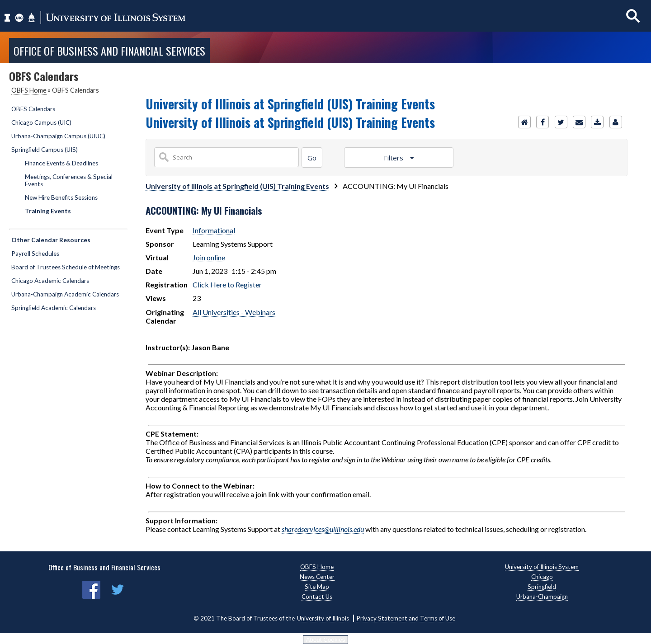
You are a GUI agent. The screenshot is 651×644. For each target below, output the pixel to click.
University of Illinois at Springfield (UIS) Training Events (237, 186)
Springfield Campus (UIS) (45, 150)
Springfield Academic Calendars (54, 308)
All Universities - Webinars (234, 312)
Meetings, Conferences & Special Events (69, 180)
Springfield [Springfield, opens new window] (542, 587)
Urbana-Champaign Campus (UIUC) (58, 136)
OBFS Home (29, 90)
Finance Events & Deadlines (61, 163)
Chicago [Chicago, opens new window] (542, 577)
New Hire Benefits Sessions (61, 197)
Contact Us (317, 597)
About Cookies (326, 640)
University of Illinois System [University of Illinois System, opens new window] (542, 567)
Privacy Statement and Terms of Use (406, 618)
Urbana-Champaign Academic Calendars (65, 294)
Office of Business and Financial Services (109, 51)
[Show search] (633, 16)
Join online (209, 257)
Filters (394, 158)
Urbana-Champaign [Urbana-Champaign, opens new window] (542, 597)
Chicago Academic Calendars (50, 281)
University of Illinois (323, 618)
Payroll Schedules (35, 254)
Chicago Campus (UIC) (41, 122)
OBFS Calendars (33, 109)
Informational (214, 230)
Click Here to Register (227, 284)
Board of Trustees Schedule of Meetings (66, 267)
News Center (317, 577)
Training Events (48, 211)
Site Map (317, 587)
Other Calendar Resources (51, 240)
